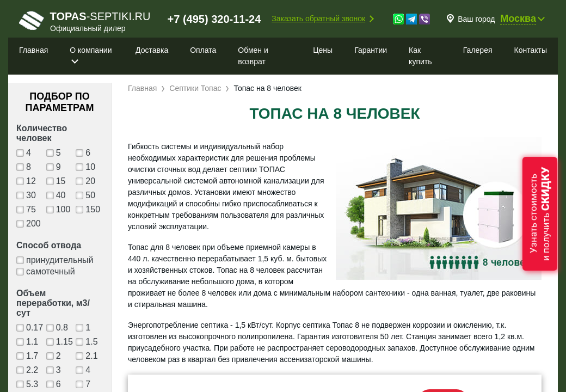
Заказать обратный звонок (318, 19)
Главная (33, 50)
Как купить (420, 56)
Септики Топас (195, 88)
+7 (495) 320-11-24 (214, 19)
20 (90, 181)
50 (90, 195)
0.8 (62, 327)
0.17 (35, 327)
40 (61, 195)
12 (31, 181)
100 (63, 209)
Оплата (203, 50)
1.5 (91, 342)
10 (90, 167)
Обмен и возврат (253, 56)
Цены (323, 50)
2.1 (91, 356)
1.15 (64, 342)
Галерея (478, 50)
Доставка (152, 50)
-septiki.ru (85, 21)
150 (93, 209)
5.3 (32, 384)
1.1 (32, 342)
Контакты (531, 50)
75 (31, 209)
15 (61, 181)
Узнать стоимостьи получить (540, 214)
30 (31, 195)
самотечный (51, 271)
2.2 (32, 370)
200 (33, 223)
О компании (91, 50)
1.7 (32, 356)
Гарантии (371, 50)
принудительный (60, 260)
